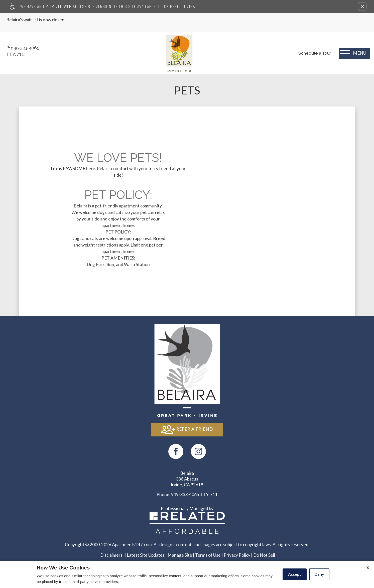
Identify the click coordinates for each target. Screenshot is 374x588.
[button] (362, 7)
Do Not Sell (264, 555)
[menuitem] (315, 53)
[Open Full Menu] (354, 53)
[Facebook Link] (176, 451)
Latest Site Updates (146, 555)
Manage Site (180, 555)
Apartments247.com (132, 545)
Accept (295, 574)
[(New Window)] (198, 451)
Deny (319, 574)
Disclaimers (111, 555)
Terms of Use (208, 555)
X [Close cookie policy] (368, 568)
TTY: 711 (187, 494)
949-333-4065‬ (26, 48)
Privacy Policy (237, 555)
